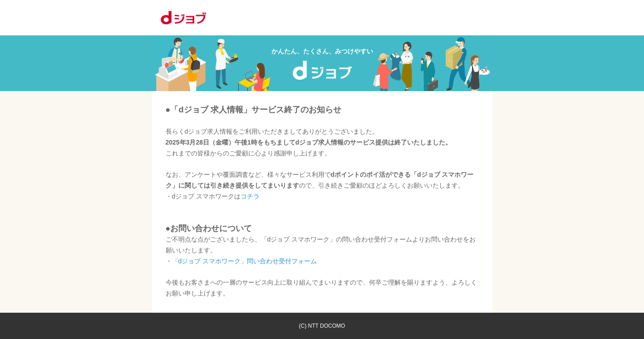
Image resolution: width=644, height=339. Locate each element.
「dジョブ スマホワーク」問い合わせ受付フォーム (245, 261)
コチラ (250, 196)
